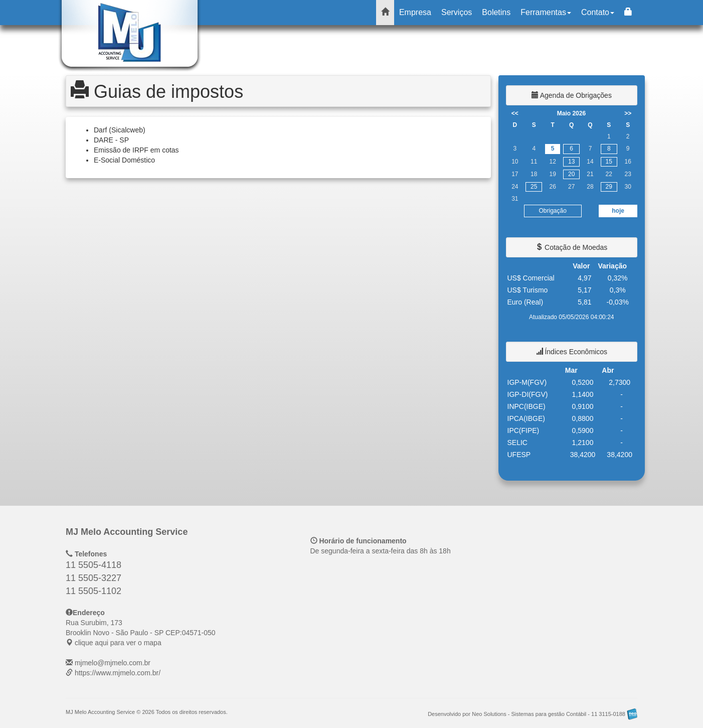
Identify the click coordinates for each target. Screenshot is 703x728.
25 (534, 187)
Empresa (415, 12)
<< (515, 113)
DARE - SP (111, 140)
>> (628, 113)
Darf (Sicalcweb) (120, 130)
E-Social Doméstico (124, 160)
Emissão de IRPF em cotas (136, 150)
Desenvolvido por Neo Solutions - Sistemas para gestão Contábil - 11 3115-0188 (533, 714)
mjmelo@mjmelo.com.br (113, 663)
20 (571, 174)
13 (571, 162)
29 (609, 187)
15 (609, 162)
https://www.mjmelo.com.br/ (118, 673)
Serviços (457, 12)
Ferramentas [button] (546, 12)
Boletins (496, 12)
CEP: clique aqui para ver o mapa (141, 633)
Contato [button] (598, 12)
